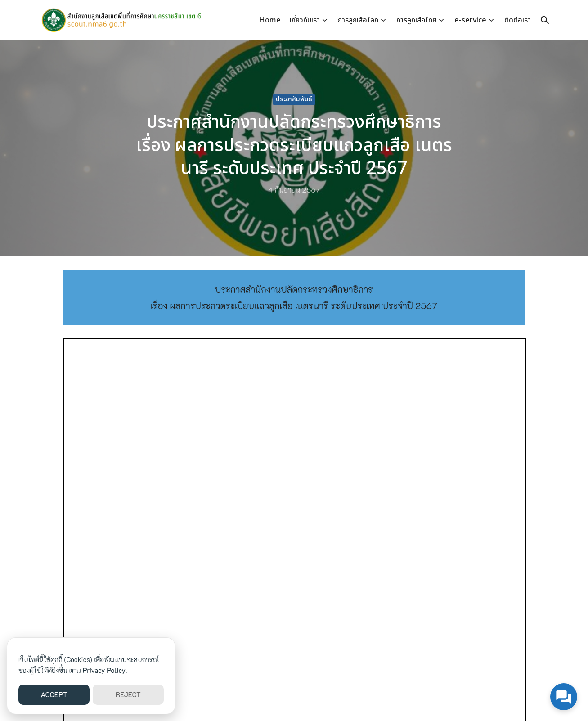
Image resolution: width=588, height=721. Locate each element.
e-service (470, 20)
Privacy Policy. (105, 670)
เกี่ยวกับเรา (305, 20)
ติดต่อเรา (518, 20)
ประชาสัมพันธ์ (294, 99)
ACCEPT (54, 694)
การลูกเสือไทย (416, 20)
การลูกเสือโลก (358, 20)
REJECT (128, 694)
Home (270, 20)
